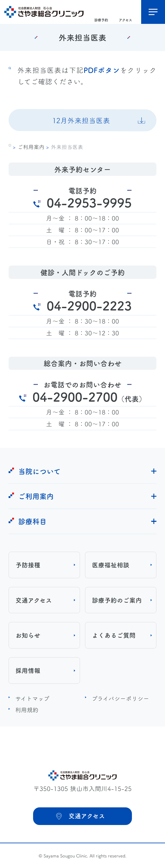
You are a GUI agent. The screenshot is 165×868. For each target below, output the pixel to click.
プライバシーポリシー (120, 698)
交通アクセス (34, 600)
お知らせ (28, 635)
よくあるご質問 (114, 635)
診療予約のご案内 (117, 600)
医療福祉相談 (111, 565)
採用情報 (28, 670)
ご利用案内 (31, 147)
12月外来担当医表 (81, 120)
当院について (39, 471)
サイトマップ (32, 698)
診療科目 (32, 521)
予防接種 (28, 565)
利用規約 (27, 710)
